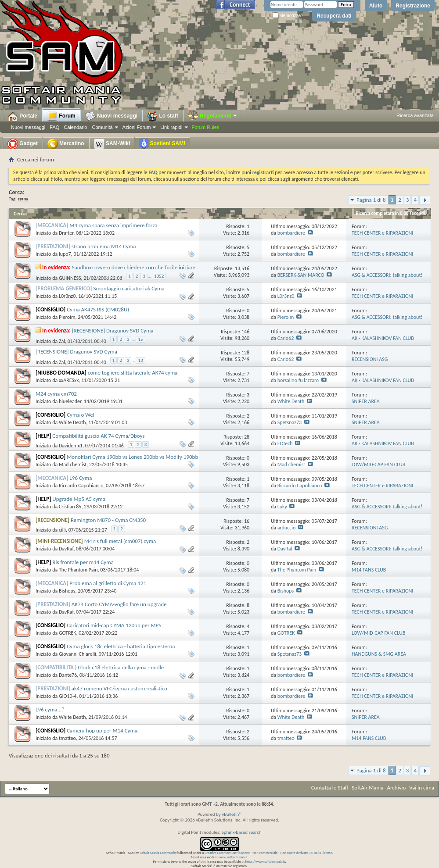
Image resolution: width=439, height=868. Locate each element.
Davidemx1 (71, 446)
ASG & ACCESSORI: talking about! (387, 275)
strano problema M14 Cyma (104, 246)
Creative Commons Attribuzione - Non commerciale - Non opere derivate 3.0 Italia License (268, 853)
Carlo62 (286, 338)
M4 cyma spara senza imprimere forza (113, 225)
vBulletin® (232, 814)
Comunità (102, 127)
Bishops (67, 591)
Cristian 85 (70, 507)
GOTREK (68, 633)
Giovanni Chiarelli (77, 654)
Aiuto (376, 6)
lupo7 (65, 254)
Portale (22, 116)
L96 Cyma (81, 478)
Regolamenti (213, 116)
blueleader (70, 401)
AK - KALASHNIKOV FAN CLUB (383, 338)
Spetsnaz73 (290, 422)
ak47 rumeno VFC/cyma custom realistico (119, 688)
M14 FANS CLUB (369, 570)
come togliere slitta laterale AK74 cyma (133, 373)
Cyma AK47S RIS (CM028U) (98, 309)
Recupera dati (334, 16)
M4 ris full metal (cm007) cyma (120, 541)
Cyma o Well (81, 415)
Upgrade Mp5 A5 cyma (79, 499)
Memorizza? (288, 16)
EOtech (285, 443)
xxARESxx (69, 380)
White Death (291, 401)
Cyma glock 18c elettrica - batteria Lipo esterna (121, 646)
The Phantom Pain (78, 570)
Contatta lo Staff (330, 788)
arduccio (287, 528)
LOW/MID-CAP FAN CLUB (378, 464)
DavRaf (66, 549)
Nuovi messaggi (28, 127)
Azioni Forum (137, 127)
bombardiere (291, 233)
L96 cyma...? (50, 709)
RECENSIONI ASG (370, 359)
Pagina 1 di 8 (371, 200)
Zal (62, 341)
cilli (62, 530)
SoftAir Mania (367, 788)
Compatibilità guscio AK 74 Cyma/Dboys (98, 436)
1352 (159, 276)
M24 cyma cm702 (56, 394)
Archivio (397, 788)
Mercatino (66, 144)
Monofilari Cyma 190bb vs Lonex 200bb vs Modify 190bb (132, 457)
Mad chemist (73, 464)
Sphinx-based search (242, 832)
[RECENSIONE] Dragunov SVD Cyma (113, 330)
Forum (61, 116)
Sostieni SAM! (162, 144)
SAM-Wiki (112, 144)
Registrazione (413, 6)
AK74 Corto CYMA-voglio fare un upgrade (119, 604)
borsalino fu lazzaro (298, 380)
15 (140, 339)
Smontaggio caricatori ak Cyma (129, 288)
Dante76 (68, 675)
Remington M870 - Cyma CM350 (108, 520)
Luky (282, 507)
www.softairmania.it (233, 857)
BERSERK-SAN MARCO (301, 275)
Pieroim (67, 317)
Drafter (66, 233)
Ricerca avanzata (415, 115)
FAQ (54, 127)
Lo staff (163, 116)
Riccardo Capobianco (81, 486)
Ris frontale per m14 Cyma (83, 562)
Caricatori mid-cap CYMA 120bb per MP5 (114, 625)
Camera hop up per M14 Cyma (102, 730)
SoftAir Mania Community (158, 853)
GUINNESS (70, 278)
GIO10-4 (68, 696)
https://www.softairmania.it (265, 861)
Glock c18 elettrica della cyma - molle (121, 667)
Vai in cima (422, 788)
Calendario (75, 127)
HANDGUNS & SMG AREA (379, 654)
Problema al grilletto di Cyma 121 (108, 583)
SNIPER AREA (366, 401)
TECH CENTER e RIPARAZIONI (382, 233)
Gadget (23, 144)
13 (140, 360)
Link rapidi (171, 127)
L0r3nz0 (67, 296)
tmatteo (67, 738)
